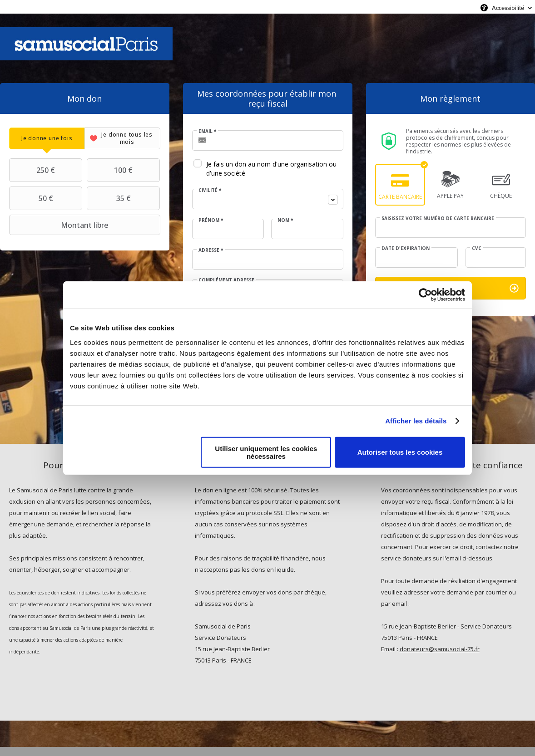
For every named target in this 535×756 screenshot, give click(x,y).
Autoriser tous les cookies (400, 452)
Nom (285, 220)
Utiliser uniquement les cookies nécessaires (266, 452)
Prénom (211, 220)
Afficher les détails (416, 421)
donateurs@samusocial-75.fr (440, 649)
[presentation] (47, 138)
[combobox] (268, 199)
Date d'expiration (406, 248)
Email (207, 131)
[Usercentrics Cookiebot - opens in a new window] (425, 295)
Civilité (210, 190)
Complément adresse (226, 280)
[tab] (47, 138)
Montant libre (60, 225)
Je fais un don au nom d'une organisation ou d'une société (271, 169)
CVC (477, 248)
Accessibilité (508, 8)
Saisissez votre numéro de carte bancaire (438, 218)
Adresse (211, 250)
